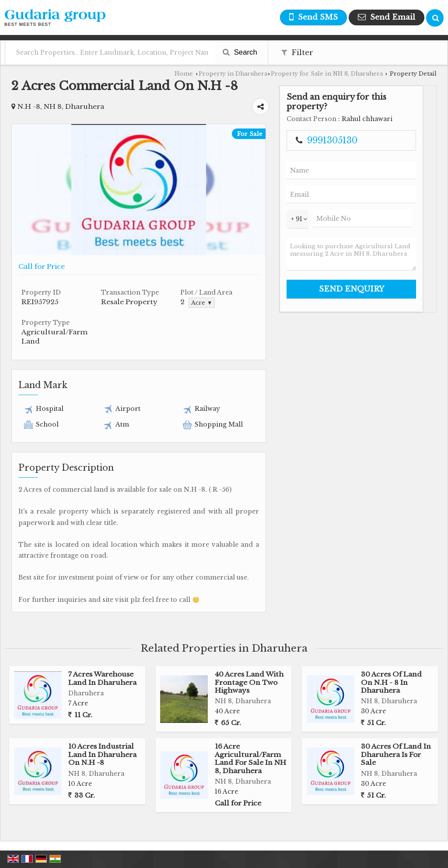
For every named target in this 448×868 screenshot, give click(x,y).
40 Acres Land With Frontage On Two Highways (249, 682)
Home (184, 74)
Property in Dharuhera (233, 74)
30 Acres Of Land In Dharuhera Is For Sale (396, 754)
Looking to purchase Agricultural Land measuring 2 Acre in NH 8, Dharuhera (351, 254)
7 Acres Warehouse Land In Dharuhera (102, 678)
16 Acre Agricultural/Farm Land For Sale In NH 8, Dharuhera (250, 758)
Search (240, 52)
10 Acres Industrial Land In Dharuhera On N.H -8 (102, 754)
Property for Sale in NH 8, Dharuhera (327, 74)
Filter (297, 53)
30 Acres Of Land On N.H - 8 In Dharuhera (391, 682)
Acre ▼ (202, 303)
